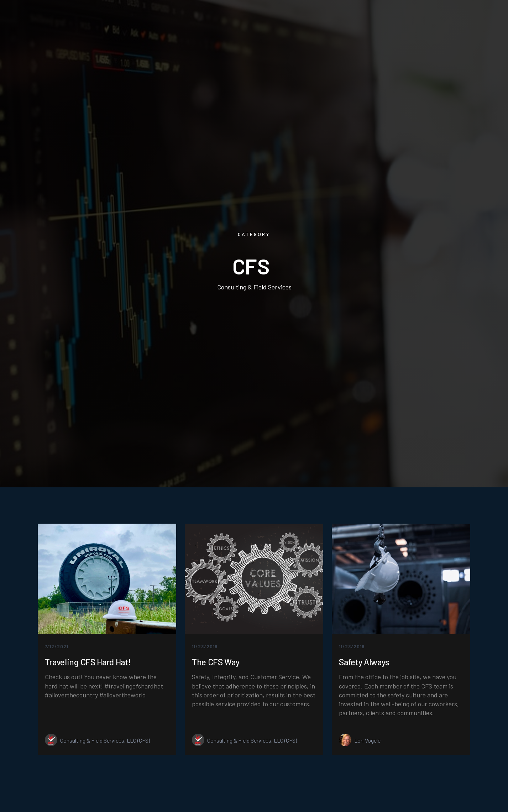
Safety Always (364, 662)
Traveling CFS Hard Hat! (88, 662)
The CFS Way (216, 662)
